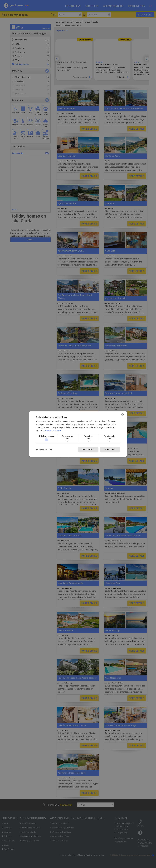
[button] (44, 450)
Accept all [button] (110, 450)
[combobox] (122, 415)
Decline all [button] (88, 449)
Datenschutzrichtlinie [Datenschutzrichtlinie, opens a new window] (52, 430)
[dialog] (78, 434)
